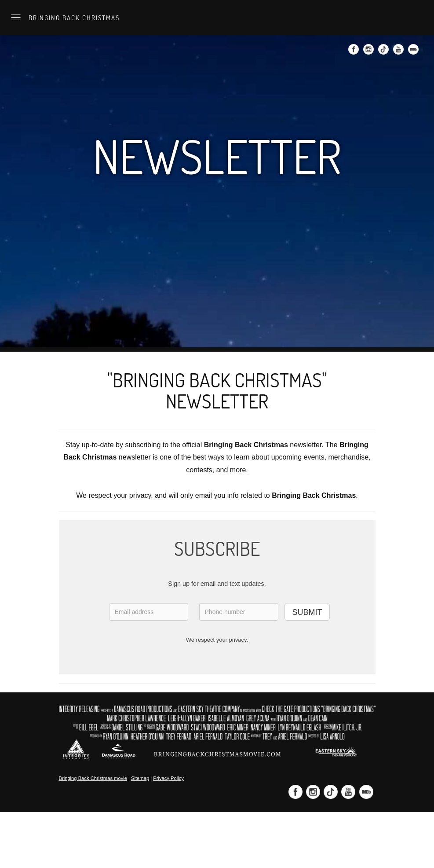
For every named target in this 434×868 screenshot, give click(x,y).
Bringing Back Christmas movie (93, 778)
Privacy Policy (168, 778)
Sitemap (140, 778)
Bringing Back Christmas (73, 18)
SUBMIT (307, 612)
